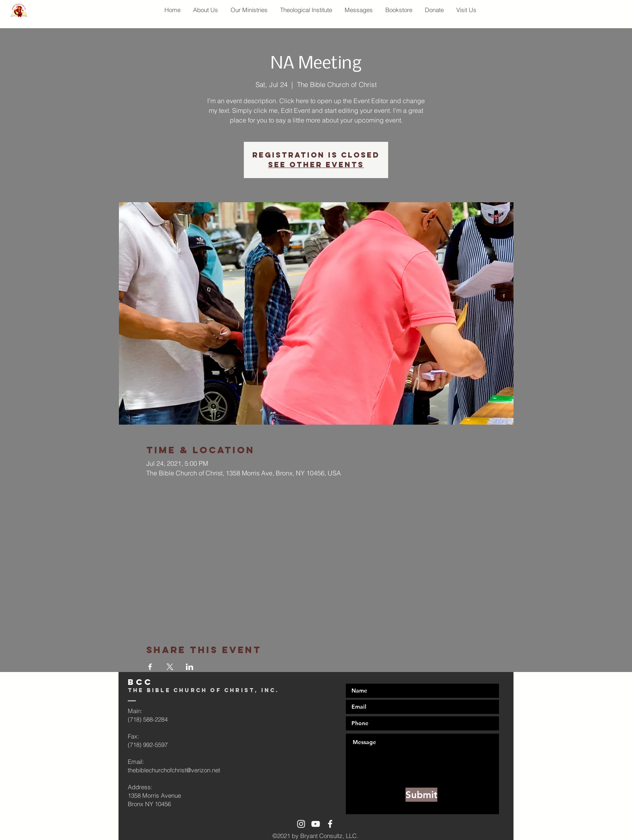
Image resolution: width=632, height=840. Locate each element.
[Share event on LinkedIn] (190, 667)
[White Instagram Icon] (301, 824)
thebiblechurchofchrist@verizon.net (174, 770)
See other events (316, 165)
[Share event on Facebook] (150, 667)
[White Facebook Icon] (330, 824)
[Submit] (421, 795)
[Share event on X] (170, 667)
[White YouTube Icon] (316, 824)
